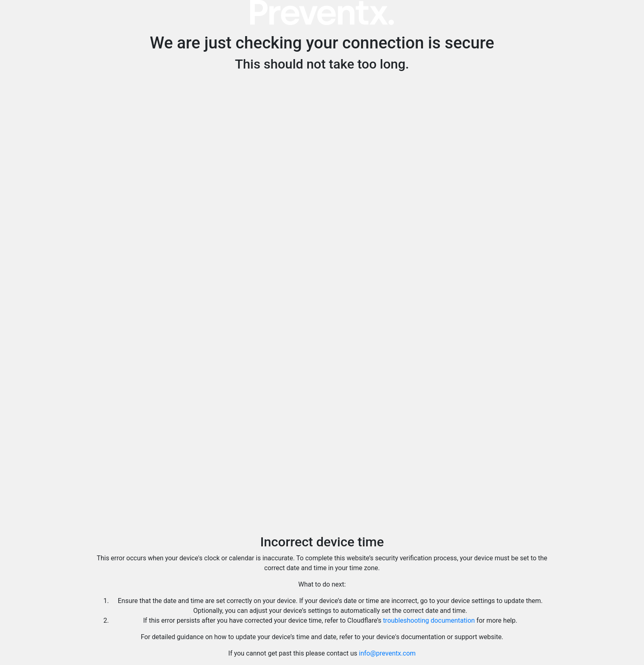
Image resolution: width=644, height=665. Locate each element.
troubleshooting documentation (429, 620)
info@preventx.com (387, 653)
